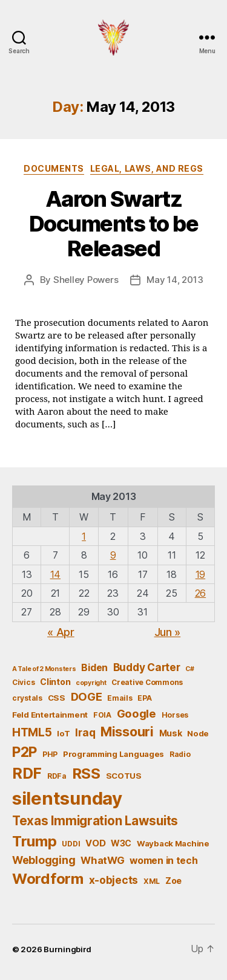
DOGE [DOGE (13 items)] (87, 696)
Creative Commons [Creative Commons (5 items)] (147, 682)
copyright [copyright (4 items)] (91, 683)
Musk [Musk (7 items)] (171, 733)
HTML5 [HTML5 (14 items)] (32, 732)
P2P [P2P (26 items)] (25, 752)
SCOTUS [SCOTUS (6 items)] (124, 776)
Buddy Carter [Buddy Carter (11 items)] (147, 667)
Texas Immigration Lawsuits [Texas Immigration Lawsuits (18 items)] (95, 821)
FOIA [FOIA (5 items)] (102, 715)
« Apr (61, 632)
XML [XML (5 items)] (152, 881)
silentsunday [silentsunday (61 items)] (67, 798)
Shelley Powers (86, 280)
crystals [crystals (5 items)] (27, 698)
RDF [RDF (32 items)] (27, 773)
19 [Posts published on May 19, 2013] (200, 574)
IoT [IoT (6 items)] (63, 733)
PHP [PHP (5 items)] (50, 754)
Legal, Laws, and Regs (147, 168)
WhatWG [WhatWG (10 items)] (102, 860)
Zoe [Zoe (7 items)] (173, 881)
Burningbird (67, 949)
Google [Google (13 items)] (137, 713)
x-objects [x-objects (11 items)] (114, 880)
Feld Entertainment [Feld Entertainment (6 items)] (50, 715)
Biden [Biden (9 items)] (94, 668)
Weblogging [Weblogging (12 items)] (44, 860)
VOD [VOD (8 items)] (95, 843)
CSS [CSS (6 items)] (57, 698)
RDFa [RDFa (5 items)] (57, 776)
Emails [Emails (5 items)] (120, 698)
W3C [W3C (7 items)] (121, 843)
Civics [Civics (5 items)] (23, 682)
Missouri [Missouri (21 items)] (127, 732)
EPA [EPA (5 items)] (144, 698)
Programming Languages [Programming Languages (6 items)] (113, 754)
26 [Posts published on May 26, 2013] (200, 593)
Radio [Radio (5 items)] (180, 754)
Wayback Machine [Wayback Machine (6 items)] (173, 843)
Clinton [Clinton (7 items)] (55, 682)
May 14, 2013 (175, 280)
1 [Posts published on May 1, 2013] (84, 536)
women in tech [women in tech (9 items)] (164, 861)
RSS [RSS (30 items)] (86, 774)
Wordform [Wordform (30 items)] (48, 879)
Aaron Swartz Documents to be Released (114, 224)
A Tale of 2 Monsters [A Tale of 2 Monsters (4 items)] (44, 669)
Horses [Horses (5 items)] (175, 715)
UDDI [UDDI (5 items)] (71, 844)
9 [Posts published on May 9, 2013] (113, 555)
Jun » (168, 632)
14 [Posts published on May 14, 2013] (55, 574)
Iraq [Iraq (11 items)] (85, 732)
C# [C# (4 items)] (189, 669)
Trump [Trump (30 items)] (35, 841)
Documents (54, 168)
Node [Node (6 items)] (198, 733)
